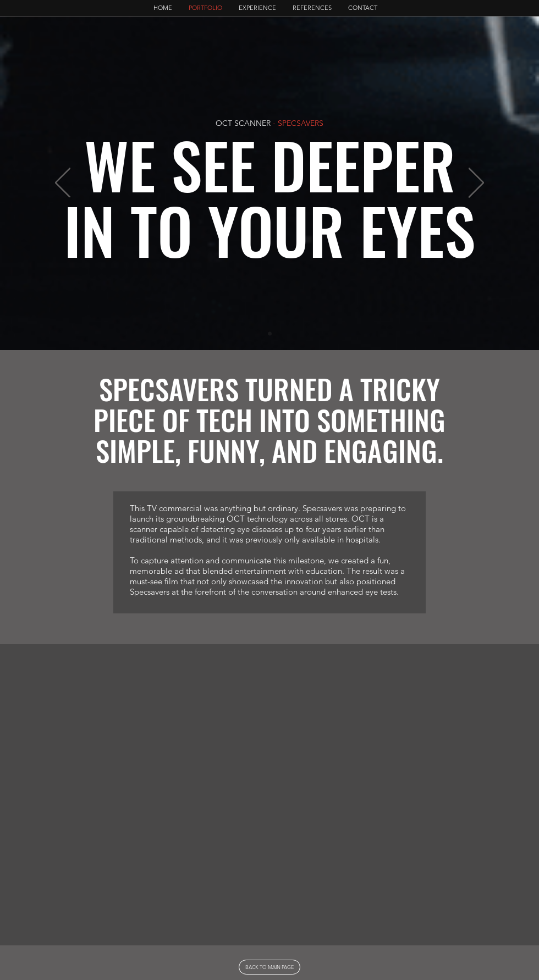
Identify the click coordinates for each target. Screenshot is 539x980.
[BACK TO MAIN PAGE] (269, 967)
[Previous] (63, 184)
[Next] (476, 184)
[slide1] (270, 334)
